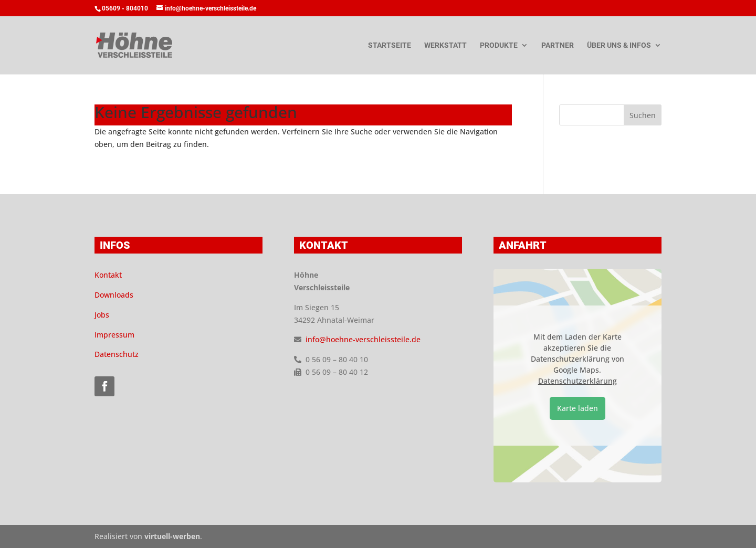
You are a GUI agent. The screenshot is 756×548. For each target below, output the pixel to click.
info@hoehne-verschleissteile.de (363, 339)
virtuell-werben (172, 536)
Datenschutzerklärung (577, 381)
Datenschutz (117, 354)
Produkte (499, 45)
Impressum (114, 335)
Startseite (390, 45)
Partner (558, 45)
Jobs (102, 315)
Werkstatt (445, 45)
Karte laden (577, 408)
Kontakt (108, 275)
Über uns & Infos (619, 45)
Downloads (114, 295)
